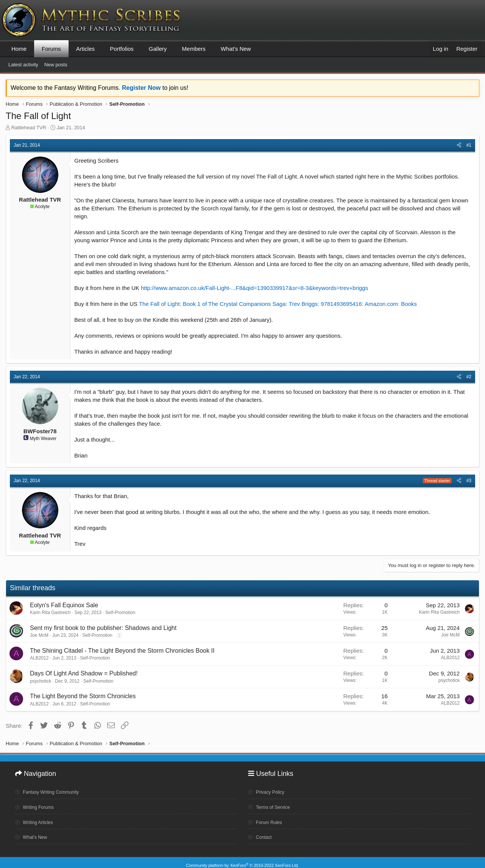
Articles (85, 49)
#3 (469, 481)
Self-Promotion (120, 613)
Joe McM (39, 635)
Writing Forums (38, 804)
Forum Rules (268, 819)
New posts (56, 65)
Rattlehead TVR (29, 128)
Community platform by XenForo (242, 859)
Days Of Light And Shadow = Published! (84, 673)
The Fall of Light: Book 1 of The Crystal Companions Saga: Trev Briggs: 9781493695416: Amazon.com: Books (278, 304)
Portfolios (122, 49)
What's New (236, 49)
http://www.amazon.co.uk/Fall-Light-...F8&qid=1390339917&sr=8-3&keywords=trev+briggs (255, 288)
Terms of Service (272, 804)
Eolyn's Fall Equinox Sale (64, 605)
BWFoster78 (40, 431)
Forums (51, 49)
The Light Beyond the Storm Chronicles (83, 696)
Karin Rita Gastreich (50, 613)
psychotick (41, 681)
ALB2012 (39, 658)
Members (194, 49)
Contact (262, 834)
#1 (469, 145)
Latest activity (23, 65)
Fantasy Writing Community (52, 790)
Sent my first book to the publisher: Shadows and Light (103, 628)
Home (19, 49)
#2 (469, 377)
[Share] (459, 145)
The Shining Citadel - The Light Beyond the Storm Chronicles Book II (122, 651)
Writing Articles (37, 819)
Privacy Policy (269, 790)
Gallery (158, 49)
